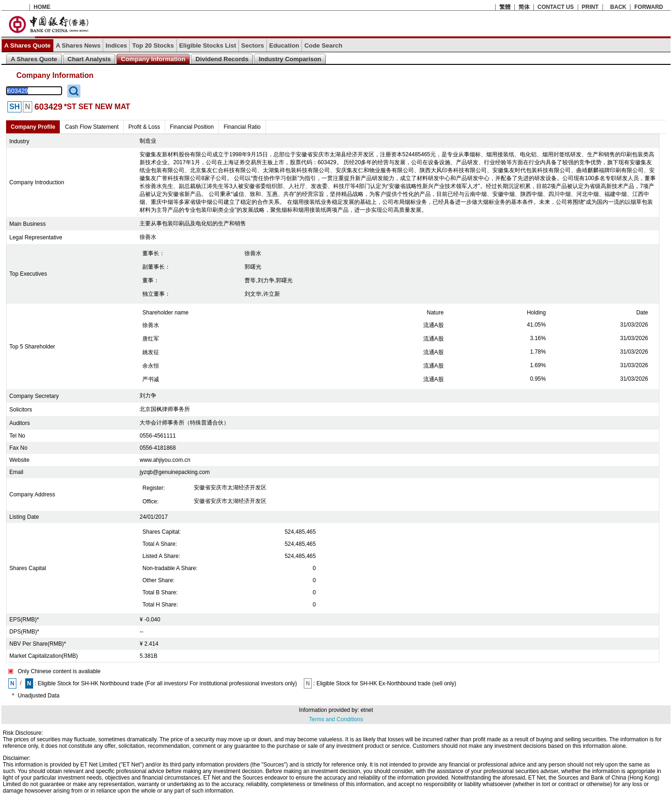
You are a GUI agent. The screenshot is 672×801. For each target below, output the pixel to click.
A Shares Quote (28, 45)
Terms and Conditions (336, 719)
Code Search (323, 45)
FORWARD (649, 7)
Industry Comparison (290, 59)
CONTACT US (556, 7)
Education (284, 45)
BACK (619, 7)
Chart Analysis (89, 59)
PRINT (590, 7)
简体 (524, 7)
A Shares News (78, 45)
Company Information (153, 59)
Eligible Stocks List (208, 45)
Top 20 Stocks (153, 45)
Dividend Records (222, 59)
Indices (116, 45)
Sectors (253, 45)
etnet (367, 710)
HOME (42, 7)
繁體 (505, 7)
